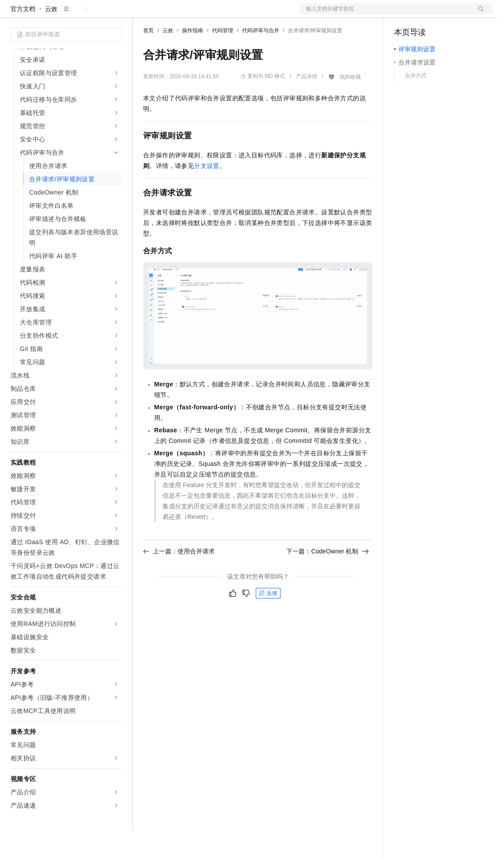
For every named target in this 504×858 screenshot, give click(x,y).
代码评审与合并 (261, 59)
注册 (446, 14)
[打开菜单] (14, 14)
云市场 (215, 14)
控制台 (425, 14)
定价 (191, 14)
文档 (385, 14)
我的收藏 (350, 105)
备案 (404, 14)
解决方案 (142, 14)
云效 (51, 37)
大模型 (91, 14)
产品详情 (307, 105)
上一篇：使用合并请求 (179, 580)
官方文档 (23, 37)
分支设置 (207, 194)
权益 (170, 14)
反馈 (268, 622)
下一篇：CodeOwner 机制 (328, 580)
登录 (478, 14)
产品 (115, 14)
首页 (148, 59)
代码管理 (223, 59)
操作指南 (193, 59)
